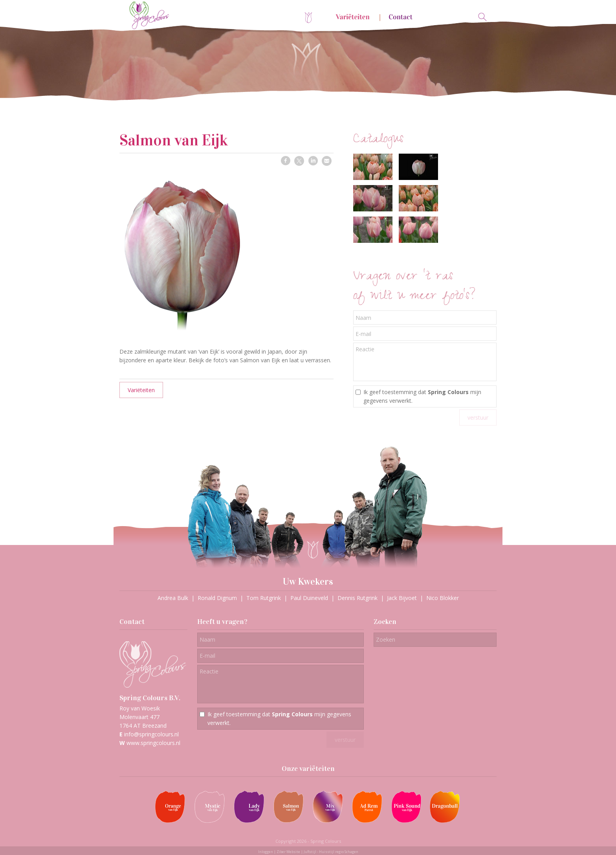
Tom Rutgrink (264, 598)
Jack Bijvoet (402, 598)
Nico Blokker (443, 598)
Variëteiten (141, 390)
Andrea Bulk (173, 598)
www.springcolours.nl (153, 743)
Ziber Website (288, 852)
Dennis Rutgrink (357, 598)
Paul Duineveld (309, 598)
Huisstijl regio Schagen (339, 852)
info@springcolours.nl (151, 734)
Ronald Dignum (217, 598)
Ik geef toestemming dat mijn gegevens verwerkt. (422, 396)
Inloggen (266, 852)
